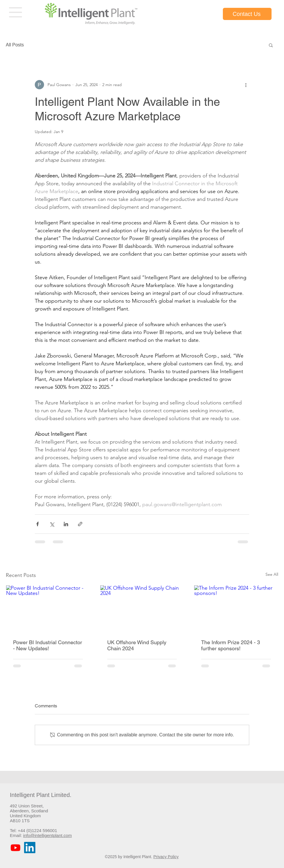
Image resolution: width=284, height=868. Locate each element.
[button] (16, 12)
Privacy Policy (166, 857)
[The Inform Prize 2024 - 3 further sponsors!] (236, 609)
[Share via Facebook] (38, 524)
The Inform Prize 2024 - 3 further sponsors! (231, 645)
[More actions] (246, 85)
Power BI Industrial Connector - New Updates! (48, 645)
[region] (16, 13)
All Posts (15, 45)
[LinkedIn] (30, 848)
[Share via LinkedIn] (66, 524)
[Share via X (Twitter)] (52, 524)
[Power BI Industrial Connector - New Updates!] (48, 609)
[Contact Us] (247, 14)
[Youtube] (16, 848)
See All (272, 574)
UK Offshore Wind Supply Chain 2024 (137, 645)
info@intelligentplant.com (48, 835)
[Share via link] (80, 524)
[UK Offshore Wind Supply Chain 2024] (142, 609)
